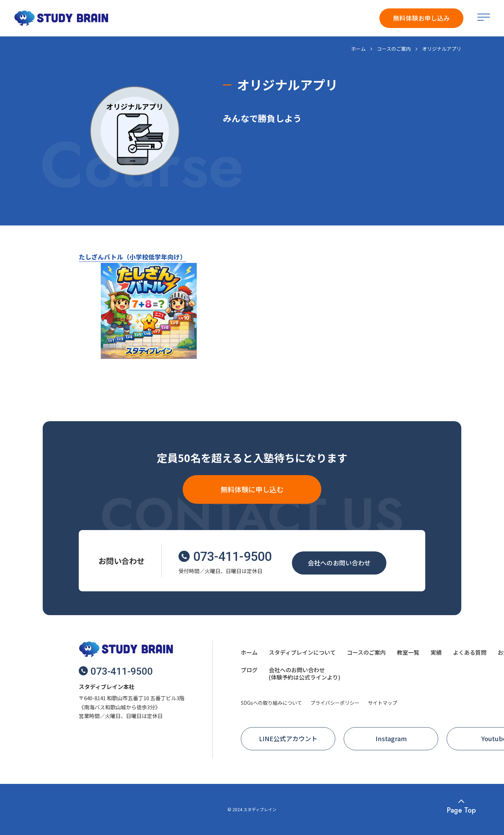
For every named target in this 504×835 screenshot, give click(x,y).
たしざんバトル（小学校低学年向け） (132, 257)
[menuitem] (249, 653)
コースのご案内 (394, 49)
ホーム (358, 49)
